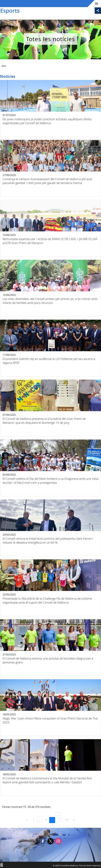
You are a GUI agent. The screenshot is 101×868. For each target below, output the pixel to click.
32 (68, 819)
